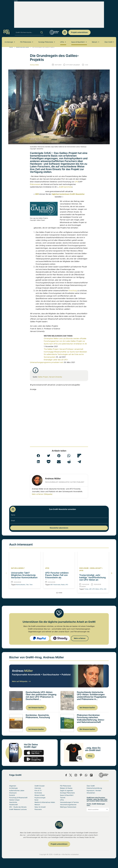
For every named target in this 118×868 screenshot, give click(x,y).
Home (11, 47)
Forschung (73, 291)
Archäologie (9, 42)
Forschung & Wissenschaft (18, 798)
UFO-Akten (96, 589)
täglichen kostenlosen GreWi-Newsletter (68, 194)
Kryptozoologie (40, 798)
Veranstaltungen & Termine (69, 802)
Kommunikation (21, 585)
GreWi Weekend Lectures (18, 809)
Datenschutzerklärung (94, 788)
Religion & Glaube (66, 788)
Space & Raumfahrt (78, 42)
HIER (37, 194)
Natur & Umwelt (18, 568)
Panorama (38, 809)
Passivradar (57, 585)
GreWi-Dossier (40, 786)
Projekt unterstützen (79, 32)
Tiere (31, 585)
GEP (51, 585)
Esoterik (12, 795)
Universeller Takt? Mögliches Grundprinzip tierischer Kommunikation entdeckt (24, 576)
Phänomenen (35, 184)
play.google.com (34, 759)
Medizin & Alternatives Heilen (45, 802)
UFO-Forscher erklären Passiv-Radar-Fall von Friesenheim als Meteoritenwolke (57, 576)
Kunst (36, 800)
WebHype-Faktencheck (68, 807)
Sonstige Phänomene (46, 42)
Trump (86, 589)
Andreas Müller (34, 65)
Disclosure (84, 568)
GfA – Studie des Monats (18, 807)
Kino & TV (38, 790)
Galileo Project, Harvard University (50, 377)
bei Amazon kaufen (36, 708)
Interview (38, 788)
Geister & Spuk (14, 800)
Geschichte (13, 802)
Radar (63, 585)
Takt (27, 585)
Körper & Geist (40, 795)
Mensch (95, 42)
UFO (77, 182)
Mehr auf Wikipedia (21, 681)
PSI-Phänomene (26, 42)
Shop (90, 756)
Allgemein (13, 786)
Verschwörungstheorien (68, 805)
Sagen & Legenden (67, 790)
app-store (34, 753)
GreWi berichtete (65, 187)
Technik (63, 798)
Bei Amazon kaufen (87, 729)
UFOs (62, 42)
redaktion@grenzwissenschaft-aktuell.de (65, 32)
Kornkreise (38, 793)
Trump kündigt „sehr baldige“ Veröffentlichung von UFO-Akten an (92, 577)
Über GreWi (108, 42)
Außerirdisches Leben (22, 47)
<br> (37, 346)
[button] (38, 456)
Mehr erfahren (80, 638)
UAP (90, 589)
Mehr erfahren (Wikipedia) (42, 494)
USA (105, 589)
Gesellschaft (96, 568)
